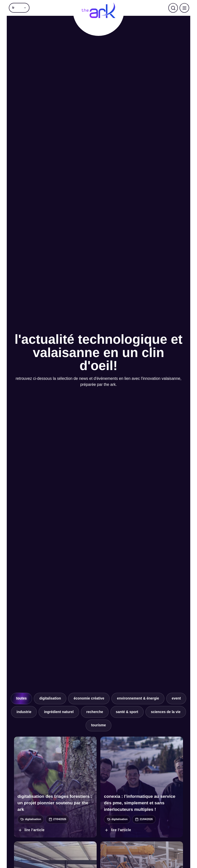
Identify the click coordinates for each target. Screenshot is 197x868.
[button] (19, 8)
